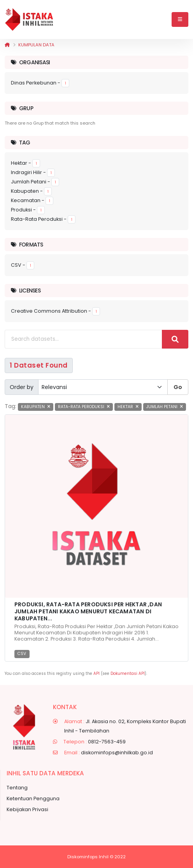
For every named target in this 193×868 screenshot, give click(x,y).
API (96, 673)
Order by (22, 387)
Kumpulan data (36, 45)
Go (178, 387)
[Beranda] (7, 45)
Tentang (17, 788)
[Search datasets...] (83, 339)
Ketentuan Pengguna (33, 798)
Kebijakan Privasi (27, 809)
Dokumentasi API (128, 673)
